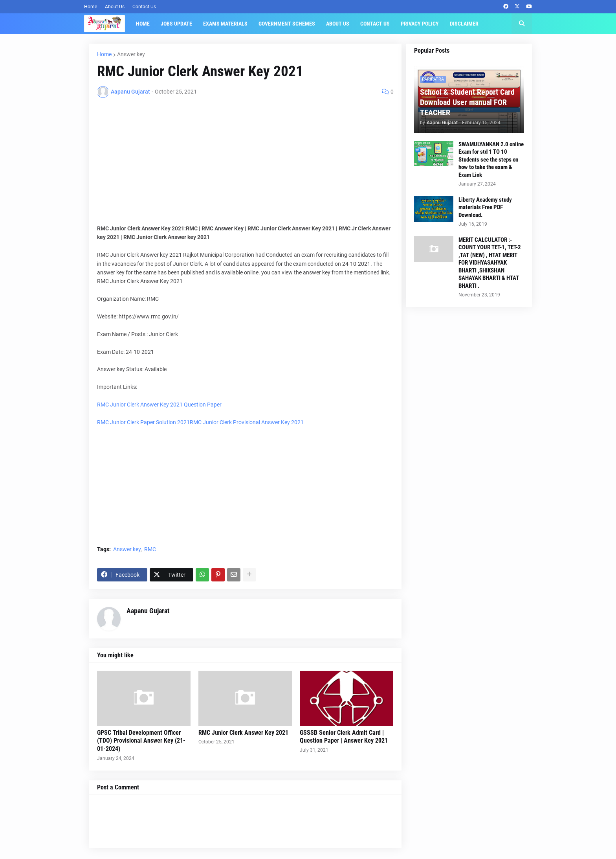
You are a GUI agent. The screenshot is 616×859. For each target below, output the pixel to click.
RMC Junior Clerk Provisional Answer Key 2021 (247, 422)
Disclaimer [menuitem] (464, 24)
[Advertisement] (245, 169)
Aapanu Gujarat (148, 611)
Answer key (131, 54)
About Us (115, 7)
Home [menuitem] (143, 24)
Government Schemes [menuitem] (287, 24)
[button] (522, 24)
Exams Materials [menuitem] (225, 24)
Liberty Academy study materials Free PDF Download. (485, 207)
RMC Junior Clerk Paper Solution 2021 (143, 422)
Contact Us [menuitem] (375, 24)
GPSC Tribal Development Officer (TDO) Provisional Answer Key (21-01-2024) (141, 741)
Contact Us (144, 7)
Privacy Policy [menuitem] (420, 24)
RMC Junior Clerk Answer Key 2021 (243, 733)
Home (91, 7)
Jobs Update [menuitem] (176, 24)
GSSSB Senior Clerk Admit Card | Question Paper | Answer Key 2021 (344, 737)
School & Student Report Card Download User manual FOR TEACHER (467, 102)
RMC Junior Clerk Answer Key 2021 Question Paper (159, 405)
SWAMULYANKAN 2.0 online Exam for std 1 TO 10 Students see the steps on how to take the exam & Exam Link (491, 160)
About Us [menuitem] (338, 24)
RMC (150, 549)
